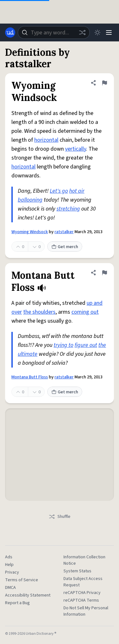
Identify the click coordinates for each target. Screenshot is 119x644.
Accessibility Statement (28, 595)
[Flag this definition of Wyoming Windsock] (104, 83)
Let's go (59, 191)
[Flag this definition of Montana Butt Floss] (104, 273)
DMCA (10, 588)
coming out (85, 312)
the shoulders (39, 312)
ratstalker (64, 232)
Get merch (65, 247)
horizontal (46, 140)
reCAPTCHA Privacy (82, 593)
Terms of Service (22, 580)
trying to (63, 345)
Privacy (12, 572)
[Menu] (109, 32)
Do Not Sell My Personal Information (86, 611)
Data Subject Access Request (83, 582)
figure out (86, 345)
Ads (9, 557)
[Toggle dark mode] (97, 32)
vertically (76, 149)
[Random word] (82, 32)
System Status (77, 571)
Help (9, 565)
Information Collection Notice (84, 560)
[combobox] (54, 32)
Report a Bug (17, 603)
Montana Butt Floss (30, 377)
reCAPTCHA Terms (81, 600)
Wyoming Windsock (30, 232)
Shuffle (60, 517)
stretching (68, 209)
